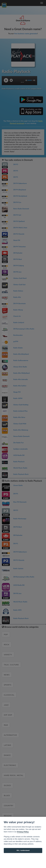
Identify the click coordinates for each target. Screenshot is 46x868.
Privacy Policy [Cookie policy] (23, 832)
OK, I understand (23, 850)
